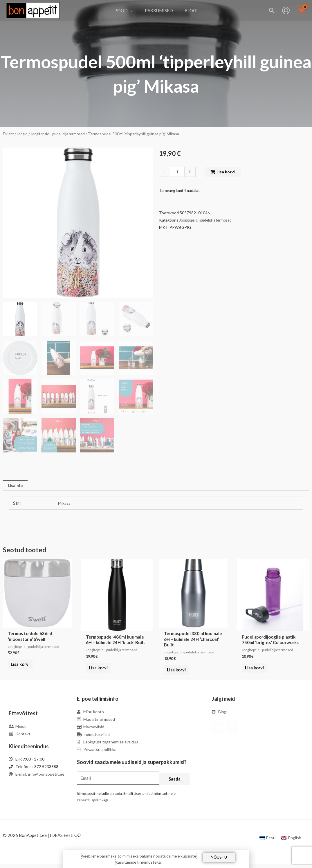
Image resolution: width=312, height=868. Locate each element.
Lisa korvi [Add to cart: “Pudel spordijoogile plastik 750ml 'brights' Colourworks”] (253, 668)
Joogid (24, 134)
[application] (133, 10)
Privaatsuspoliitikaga (93, 804)
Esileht (9, 134)
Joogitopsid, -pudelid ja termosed (63, 134)
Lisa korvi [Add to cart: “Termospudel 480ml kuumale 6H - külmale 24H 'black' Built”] (97, 668)
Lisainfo (16, 486)
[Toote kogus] (178, 172)
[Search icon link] (272, 11)
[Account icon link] (286, 10)
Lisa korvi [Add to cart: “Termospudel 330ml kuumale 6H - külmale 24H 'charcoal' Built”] (175, 674)
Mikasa (65, 504)
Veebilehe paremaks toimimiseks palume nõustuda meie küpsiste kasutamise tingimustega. (139, 859)
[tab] (16, 486)
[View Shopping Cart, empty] (301, 11)
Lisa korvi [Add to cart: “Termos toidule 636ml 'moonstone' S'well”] (19, 668)
